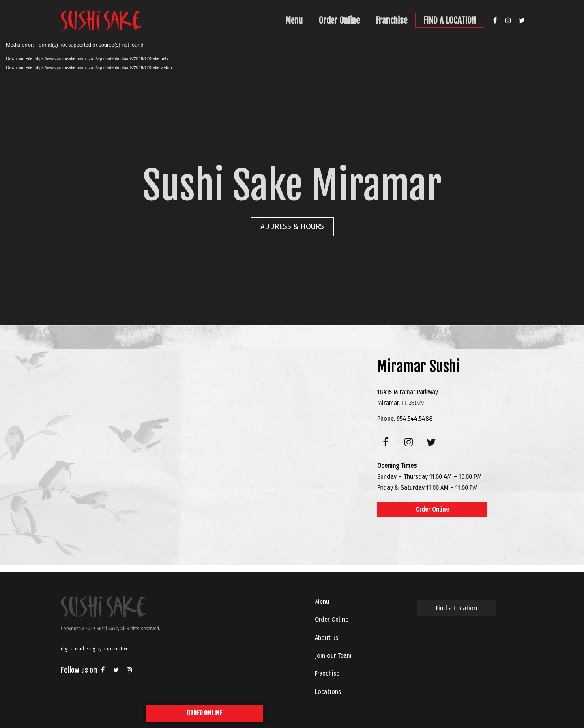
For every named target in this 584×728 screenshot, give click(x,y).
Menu (294, 20)
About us (326, 638)
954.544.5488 (415, 419)
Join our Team (333, 656)
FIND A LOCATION (450, 20)
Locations (328, 692)
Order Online (339, 20)
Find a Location (456, 608)
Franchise (392, 20)
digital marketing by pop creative (94, 649)
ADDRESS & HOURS (292, 226)
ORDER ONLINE (204, 713)
